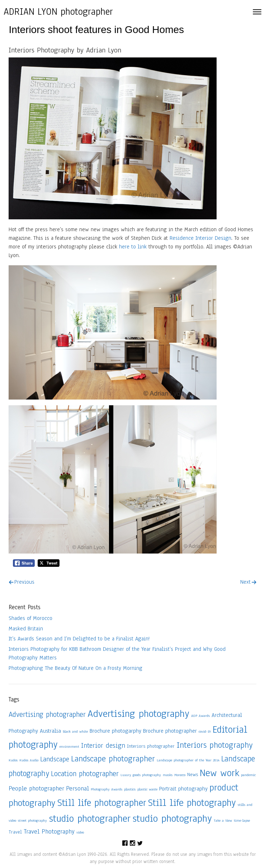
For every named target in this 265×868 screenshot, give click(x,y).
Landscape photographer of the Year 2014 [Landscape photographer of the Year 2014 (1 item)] (188, 760)
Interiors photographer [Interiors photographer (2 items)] (151, 746)
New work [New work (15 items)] (219, 773)
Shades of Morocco (30, 618)
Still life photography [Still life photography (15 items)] (192, 803)
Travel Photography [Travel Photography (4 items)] (49, 831)
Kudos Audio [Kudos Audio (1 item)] (29, 760)
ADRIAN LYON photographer (58, 11)
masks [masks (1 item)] (168, 775)
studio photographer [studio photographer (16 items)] (90, 818)
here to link (133, 247)
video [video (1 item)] (80, 832)
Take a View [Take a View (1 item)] (223, 820)
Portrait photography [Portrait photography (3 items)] (183, 788)
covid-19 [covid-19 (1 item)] (205, 731)
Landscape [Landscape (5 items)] (55, 759)
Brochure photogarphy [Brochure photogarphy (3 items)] (115, 731)
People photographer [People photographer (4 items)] (36, 788)
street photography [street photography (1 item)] (32, 820)
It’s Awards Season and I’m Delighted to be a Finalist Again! (79, 639)
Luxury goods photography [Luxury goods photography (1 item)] (141, 775)
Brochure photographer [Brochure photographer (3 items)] (170, 731)
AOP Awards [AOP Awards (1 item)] (200, 716)
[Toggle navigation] (257, 12)
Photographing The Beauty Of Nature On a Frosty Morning (75, 668)
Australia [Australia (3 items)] (50, 731)
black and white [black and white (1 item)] (75, 731)
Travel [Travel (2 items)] (15, 832)
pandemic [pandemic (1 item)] (248, 775)
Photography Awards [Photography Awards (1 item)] (107, 789)
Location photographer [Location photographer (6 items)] (85, 774)
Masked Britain (26, 629)
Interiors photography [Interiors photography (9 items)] (214, 745)
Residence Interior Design (200, 238)
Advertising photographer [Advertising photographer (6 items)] (47, 714)
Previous (24, 582)
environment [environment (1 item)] (69, 746)
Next (245, 582)
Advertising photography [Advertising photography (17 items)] (138, 714)
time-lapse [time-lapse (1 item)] (242, 820)
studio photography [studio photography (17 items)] (172, 818)
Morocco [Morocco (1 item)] (180, 775)
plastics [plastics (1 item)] (130, 789)
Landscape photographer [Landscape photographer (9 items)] (113, 759)
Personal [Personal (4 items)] (77, 788)
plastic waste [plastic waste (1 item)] (147, 789)
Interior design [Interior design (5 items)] (103, 746)
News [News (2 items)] (193, 774)
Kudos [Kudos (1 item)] (13, 760)
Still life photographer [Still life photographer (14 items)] (102, 803)
